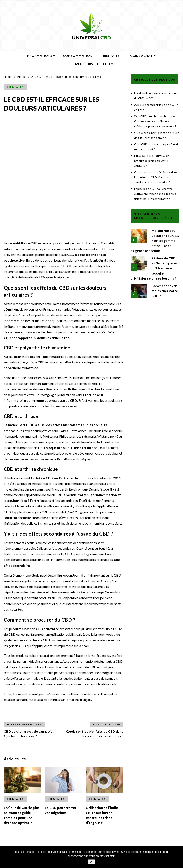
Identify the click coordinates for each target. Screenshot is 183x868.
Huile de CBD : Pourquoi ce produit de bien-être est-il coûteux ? (152, 161)
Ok (91, 862)
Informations (39, 55)
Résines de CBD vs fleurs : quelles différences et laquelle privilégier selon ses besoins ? (154, 268)
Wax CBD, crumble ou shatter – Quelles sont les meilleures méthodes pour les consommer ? (155, 121)
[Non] (178, 857)
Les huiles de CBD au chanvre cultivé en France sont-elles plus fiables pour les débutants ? (155, 194)
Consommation (78, 55)
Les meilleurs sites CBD (89, 64)
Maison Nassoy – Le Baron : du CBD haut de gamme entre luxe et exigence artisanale (155, 241)
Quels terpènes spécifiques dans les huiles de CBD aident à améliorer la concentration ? (156, 177)
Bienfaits (111, 55)
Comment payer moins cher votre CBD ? (165, 291)
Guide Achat (141, 55)
